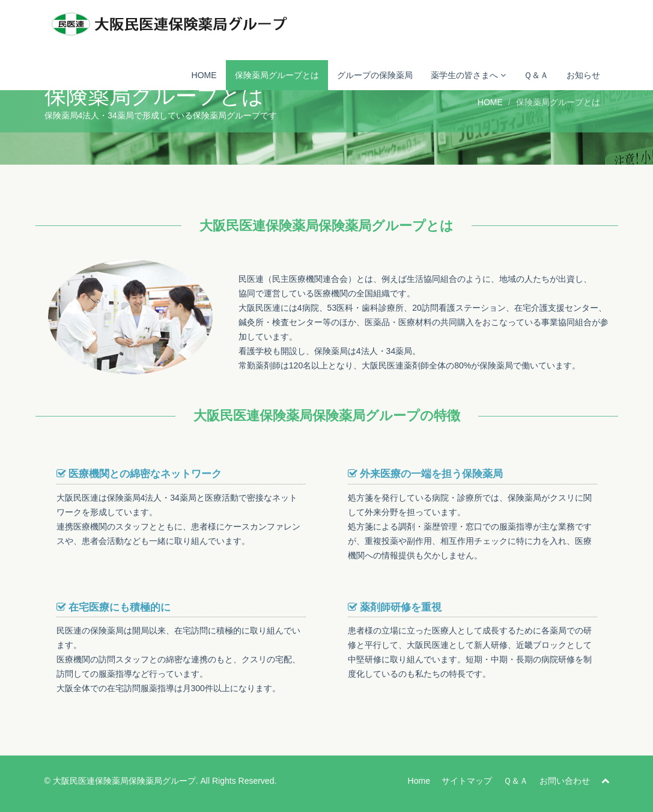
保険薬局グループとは (277, 75)
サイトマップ (467, 781)
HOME (204, 75)
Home (419, 781)
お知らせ (583, 75)
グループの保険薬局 (375, 75)
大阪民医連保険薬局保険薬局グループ (124, 781)
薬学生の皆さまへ (468, 75)
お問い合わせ (565, 781)
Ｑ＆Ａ (536, 75)
